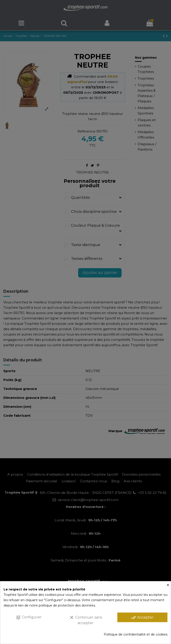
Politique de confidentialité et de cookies (136, 634)
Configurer (29, 617)
